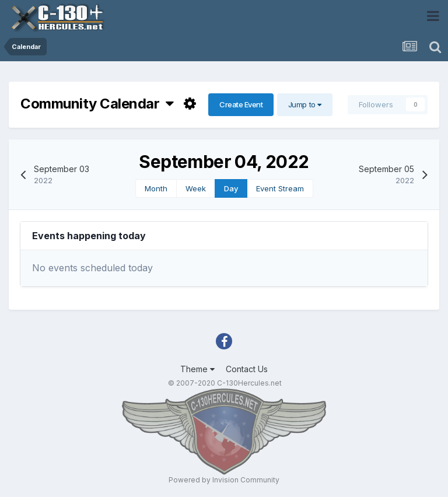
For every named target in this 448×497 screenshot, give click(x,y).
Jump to (305, 104)
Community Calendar (97, 104)
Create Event (241, 104)
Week (196, 188)
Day (231, 188)
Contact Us (247, 369)
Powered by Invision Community (224, 480)
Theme (197, 369)
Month (156, 188)
